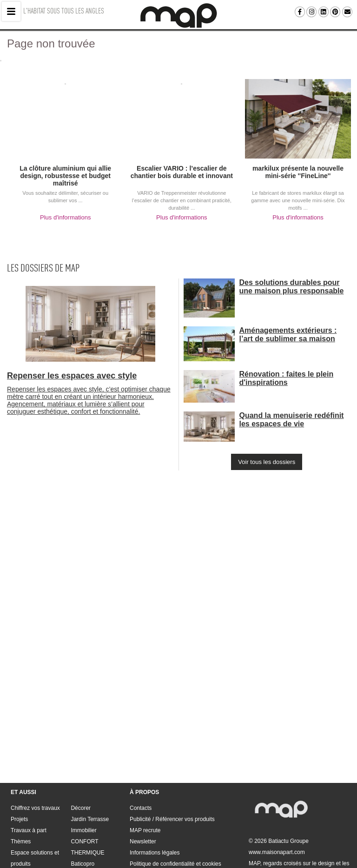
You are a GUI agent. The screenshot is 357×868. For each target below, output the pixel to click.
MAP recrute (145, 784)
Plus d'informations (65, 217)
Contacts (141, 762)
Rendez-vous (87, 828)
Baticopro (83, 817)
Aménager (23, 840)
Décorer (81, 762)
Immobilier (83, 784)
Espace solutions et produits (35, 812)
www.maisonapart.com (277, 806)
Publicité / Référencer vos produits (172, 773)
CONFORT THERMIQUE (87, 801)
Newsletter (143, 795)
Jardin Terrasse (90, 773)
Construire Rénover (35, 828)
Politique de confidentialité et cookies (175, 817)
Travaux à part (29, 784)
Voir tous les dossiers (267, 462)
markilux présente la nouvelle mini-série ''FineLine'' (298, 172)
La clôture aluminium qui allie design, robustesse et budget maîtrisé (65, 176)
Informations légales (155, 806)
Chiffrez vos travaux (35, 762)
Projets (19, 773)
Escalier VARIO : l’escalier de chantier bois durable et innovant (182, 172)
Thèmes (21, 795)
